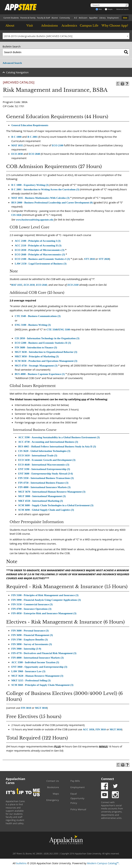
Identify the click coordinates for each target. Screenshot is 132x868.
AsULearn (83, 18)
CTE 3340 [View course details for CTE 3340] (52, 330)
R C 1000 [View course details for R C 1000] (16, 137)
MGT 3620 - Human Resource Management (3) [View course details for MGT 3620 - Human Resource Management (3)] (37, 676)
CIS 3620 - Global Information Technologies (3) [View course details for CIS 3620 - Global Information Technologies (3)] (44, 451)
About (10, 26)
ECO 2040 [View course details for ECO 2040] (34, 154)
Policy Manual (78, 809)
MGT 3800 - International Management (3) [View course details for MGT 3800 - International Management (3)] (42, 496)
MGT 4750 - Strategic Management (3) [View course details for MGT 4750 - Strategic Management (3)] (36, 366)
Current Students (11, 18)
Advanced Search (12, 63)
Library (102, 18)
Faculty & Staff (43, 18)
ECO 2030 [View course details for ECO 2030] (17, 154)
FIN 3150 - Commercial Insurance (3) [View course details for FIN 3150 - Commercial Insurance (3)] (32, 604)
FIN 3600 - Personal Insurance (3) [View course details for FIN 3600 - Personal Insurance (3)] (30, 631)
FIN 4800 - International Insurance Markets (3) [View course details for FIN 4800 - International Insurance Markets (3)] (44, 487)
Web (99, 9)
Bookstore (53, 787)
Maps (56, 794)
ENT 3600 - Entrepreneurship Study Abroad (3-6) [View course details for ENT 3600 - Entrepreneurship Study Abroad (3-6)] (46, 474)
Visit (30, 26)
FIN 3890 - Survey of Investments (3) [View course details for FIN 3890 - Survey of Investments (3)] (32, 644)
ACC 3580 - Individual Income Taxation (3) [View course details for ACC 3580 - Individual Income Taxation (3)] (35, 662)
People (109, 9)
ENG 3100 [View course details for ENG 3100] (64, 330)
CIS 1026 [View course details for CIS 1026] (16, 215)
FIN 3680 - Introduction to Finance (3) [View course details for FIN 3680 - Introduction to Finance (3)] (36, 347)
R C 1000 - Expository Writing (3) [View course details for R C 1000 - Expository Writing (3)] (30, 185)
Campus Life (89, 26)
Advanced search (122, 9)
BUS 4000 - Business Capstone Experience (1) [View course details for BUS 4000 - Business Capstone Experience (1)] (40, 374)
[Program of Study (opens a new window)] (118, 84)
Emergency (53, 800)
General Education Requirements (30, 125)
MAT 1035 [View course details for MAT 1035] (17, 145)
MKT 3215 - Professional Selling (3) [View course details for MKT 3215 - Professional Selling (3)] (31, 680)
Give (125, 18)
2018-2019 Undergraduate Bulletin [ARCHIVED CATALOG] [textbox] (38, 36)
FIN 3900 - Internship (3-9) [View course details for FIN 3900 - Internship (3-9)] (26, 649)
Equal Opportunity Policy (77, 798)
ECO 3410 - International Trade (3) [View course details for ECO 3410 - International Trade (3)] (38, 455)
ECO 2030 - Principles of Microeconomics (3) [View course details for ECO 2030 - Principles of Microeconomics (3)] (40, 250)
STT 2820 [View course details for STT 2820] (104, 259)
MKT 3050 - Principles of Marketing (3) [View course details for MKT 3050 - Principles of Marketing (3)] (37, 356)
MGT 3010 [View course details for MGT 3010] (41, 708)
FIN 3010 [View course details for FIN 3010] (26, 708)
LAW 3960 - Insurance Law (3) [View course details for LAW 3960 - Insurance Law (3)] (28, 671)
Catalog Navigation (17, 72)
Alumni (55, 18)
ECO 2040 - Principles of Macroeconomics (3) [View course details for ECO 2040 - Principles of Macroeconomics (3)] (40, 254)
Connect (108, 779)
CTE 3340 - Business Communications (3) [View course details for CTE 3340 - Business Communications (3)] (38, 316)
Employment (113, 18)
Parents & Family (28, 18)
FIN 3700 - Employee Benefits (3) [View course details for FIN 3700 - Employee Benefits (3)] (30, 640)
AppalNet (93, 18)
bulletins (21, 863)
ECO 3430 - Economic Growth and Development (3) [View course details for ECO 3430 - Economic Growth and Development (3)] (47, 460)
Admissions (49, 26)
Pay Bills (75, 781)
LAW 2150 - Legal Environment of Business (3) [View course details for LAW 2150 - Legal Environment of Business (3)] (41, 264)
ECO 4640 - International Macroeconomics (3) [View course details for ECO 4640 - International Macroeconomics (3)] (44, 465)
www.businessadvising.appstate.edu (35, 220)
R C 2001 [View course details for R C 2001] (33, 137)
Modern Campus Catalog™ (103, 863)
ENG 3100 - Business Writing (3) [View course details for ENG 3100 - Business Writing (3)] (33, 325)
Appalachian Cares (16, 781)
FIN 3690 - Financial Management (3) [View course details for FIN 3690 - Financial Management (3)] (32, 635)
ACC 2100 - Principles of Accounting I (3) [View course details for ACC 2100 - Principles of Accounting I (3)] (38, 241)
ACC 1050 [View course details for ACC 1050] (89, 729)
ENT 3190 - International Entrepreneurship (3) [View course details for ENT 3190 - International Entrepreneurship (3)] (44, 469)
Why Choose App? (115, 26)
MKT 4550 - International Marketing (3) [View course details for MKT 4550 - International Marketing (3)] (41, 501)
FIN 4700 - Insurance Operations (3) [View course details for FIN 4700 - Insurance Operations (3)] (31, 609)
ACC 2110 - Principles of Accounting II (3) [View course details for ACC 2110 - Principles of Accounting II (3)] (38, 246)
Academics (69, 26)
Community (65, 18)
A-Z (76, 18)
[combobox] (66, 36)
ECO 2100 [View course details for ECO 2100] (58, 145)
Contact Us (53, 781)
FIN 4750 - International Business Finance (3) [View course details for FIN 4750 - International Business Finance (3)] (43, 483)
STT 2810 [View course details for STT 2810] (89, 259)
